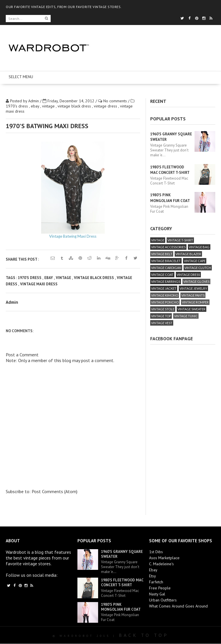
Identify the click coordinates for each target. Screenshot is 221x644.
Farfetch (156, 582)
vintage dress (106, 106)
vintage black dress (75, 106)
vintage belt (162, 254)
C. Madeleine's (161, 564)
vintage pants (193, 295)
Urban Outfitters (163, 600)
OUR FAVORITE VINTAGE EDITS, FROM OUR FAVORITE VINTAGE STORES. (64, 7)
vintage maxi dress (39, 284)
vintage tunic (186, 316)
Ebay (153, 570)
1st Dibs (156, 552)
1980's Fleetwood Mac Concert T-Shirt (122, 583)
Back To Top (144, 635)
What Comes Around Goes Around (178, 606)
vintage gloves (196, 281)
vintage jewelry (193, 288)
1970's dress (17, 106)
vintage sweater (192, 309)
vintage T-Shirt (180, 240)
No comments (116, 101)
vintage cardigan (166, 268)
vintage (49, 106)
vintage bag (199, 247)
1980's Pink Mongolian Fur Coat (121, 607)
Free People (160, 588)
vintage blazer (188, 254)
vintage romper (195, 302)
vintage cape (195, 261)
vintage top (161, 316)
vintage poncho (165, 302)
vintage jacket (164, 288)
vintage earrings (166, 281)
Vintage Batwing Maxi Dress (73, 236)
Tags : (12, 278)
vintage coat (162, 275)
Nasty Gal (157, 594)
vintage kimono (165, 295)
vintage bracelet (166, 261)
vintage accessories (168, 247)
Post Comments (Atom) (55, 491)
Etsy (153, 576)
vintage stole (163, 309)
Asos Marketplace (164, 558)
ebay (36, 106)
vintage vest (162, 323)
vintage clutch (198, 268)
